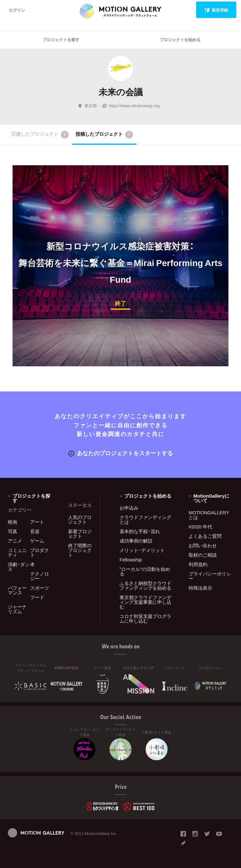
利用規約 (198, 564)
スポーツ (40, 588)
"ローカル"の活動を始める (145, 571)
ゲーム (37, 541)
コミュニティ (17, 552)
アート (37, 522)
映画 (13, 522)
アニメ (15, 541)
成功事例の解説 (136, 541)
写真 (13, 531)
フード (37, 597)
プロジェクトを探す (61, 39)
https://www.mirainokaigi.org (131, 105)
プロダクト (40, 552)
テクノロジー (40, 576)
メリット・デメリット (142, 550)
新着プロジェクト (80, 534)
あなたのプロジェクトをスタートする (121, 453)
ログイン (17, 10)
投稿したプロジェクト (104, 134)
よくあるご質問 (205, 536)
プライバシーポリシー (210, 576)
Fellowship (131, 560)
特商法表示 (200, 588)
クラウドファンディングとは (145, 519)
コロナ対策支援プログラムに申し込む (145, 618)
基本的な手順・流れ (140, 531)
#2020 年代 (200, 527)
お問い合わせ (203, 545)
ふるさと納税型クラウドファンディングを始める (145, 585)
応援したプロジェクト (40, 134)
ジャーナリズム (17, 609)
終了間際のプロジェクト (80, 550)
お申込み (129, 508)
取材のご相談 (203, 555)
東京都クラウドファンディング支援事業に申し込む (145, 602)
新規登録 (216, 10)
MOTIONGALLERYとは (209, 515)
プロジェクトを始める (180, 39)
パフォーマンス (17, 590)
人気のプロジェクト (80, 519)
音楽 (35, 531)
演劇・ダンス (19, 567)
